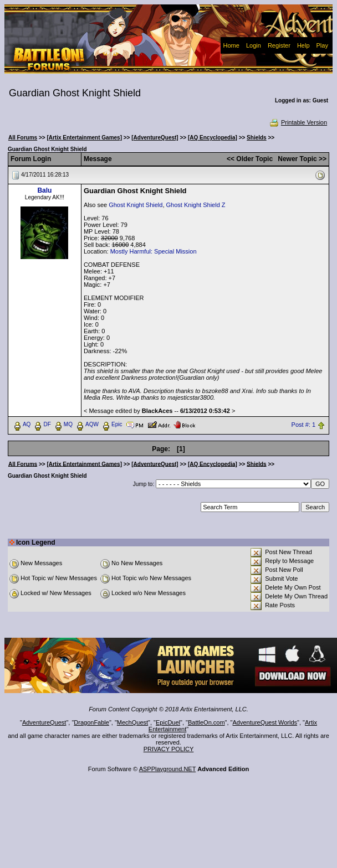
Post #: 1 (303, 425)
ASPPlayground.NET (168, 769)
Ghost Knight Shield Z (196, 205)
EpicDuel (168, 722)
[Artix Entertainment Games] (84, 138)
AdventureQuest (44, 722)
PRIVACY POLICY (169, 749)
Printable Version (298, 122)
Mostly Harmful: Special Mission (154, 251)
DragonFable (91, 722)
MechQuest (132, 722)
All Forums (23, 138)
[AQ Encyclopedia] (213, 138)
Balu (44, 190)
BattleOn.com (206, 722)
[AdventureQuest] (155, 138)
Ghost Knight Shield (136, 205)
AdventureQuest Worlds (265, 722)
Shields (257, 138)
